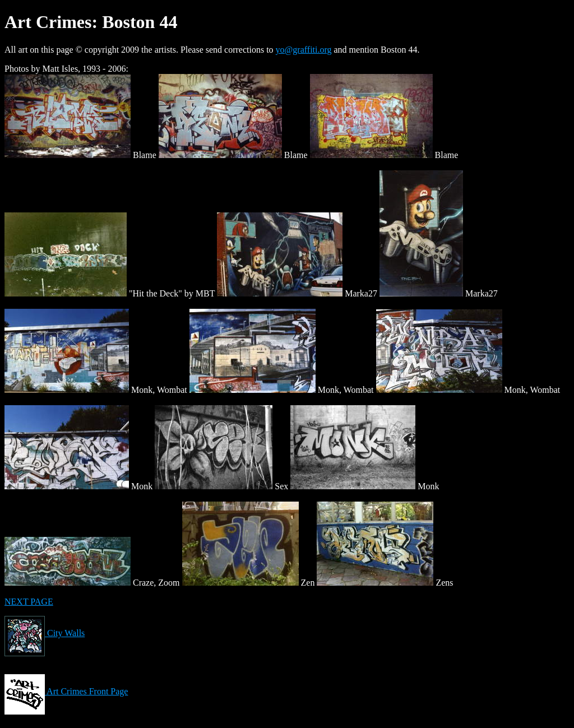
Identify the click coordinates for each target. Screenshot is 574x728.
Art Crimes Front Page (66, 691)
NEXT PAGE (29, 602)
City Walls (45, 633)
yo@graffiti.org (304, 50)
